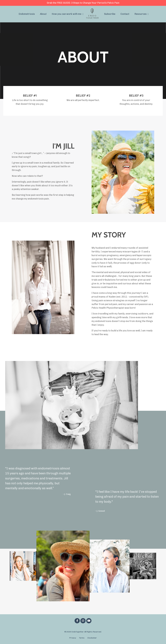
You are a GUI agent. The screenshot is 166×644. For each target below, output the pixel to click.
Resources (142, 14)
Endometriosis (27, 14)
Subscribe (110, 14)
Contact (125, 14)
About (43, 14)
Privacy (73, 638)
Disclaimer (92, 638)
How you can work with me (68, 14)
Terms (82, 638)
